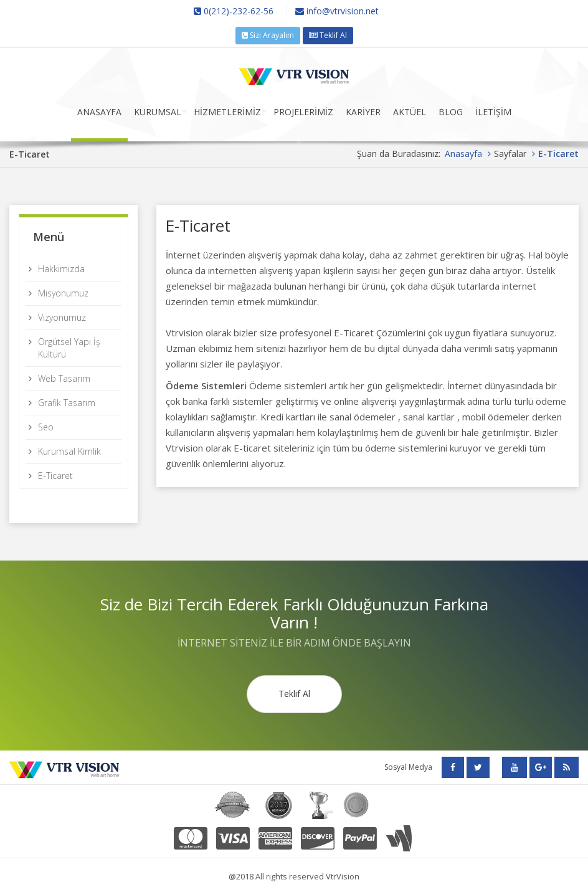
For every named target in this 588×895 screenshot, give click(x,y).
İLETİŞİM (493, 112)
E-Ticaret (55, 476)
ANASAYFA (99, 112)
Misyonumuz (63, 293)
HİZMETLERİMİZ (227, 112)
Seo (46, 427)
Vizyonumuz (62, 317)
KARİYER (363, 112)
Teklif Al (328, 35)
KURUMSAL (158, 112)
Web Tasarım (64, 378)
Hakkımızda (61, 269)
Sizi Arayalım (268, 35)
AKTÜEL (410, 112)
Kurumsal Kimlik (69, 451)
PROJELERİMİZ (303, 112)
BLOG (451, 112)
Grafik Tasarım (67, 403)
